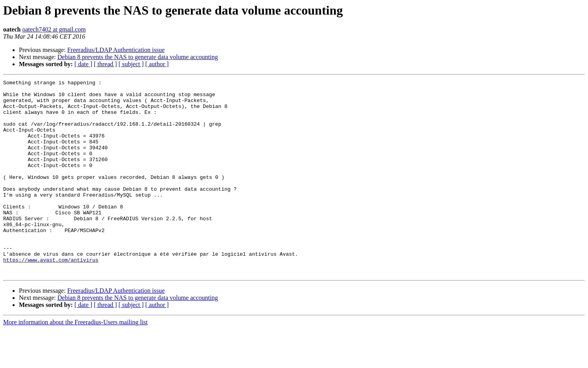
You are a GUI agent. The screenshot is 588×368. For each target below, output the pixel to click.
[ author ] (157, 64)
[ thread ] (105, 64)
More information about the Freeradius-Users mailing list (75, 361)
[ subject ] (131, 64)
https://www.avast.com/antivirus (51, 296)
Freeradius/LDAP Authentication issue (116, 50)
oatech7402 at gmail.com (54, 29)
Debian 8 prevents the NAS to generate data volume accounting (138, 57)
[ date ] (83, 64)
